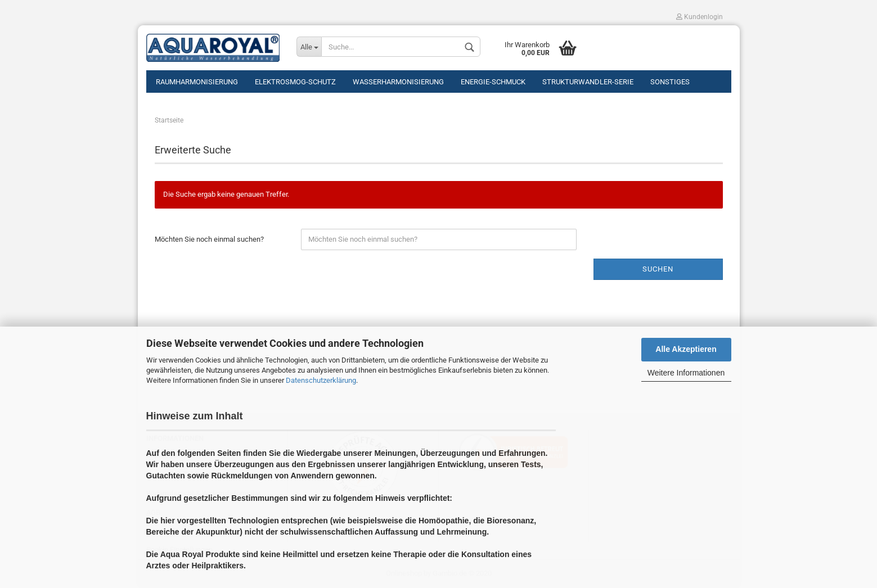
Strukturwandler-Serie (588, 82)
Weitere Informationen (686, 373)
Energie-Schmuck (493, 82)
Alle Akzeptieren (686, 349)
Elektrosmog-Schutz (295, 82)
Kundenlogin (700, 17)
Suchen (658, 269)
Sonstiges (670, 82)
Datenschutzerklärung (321, 380)
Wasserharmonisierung (398, 82)
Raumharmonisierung (197, 82)
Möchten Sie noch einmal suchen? (209, 239)
